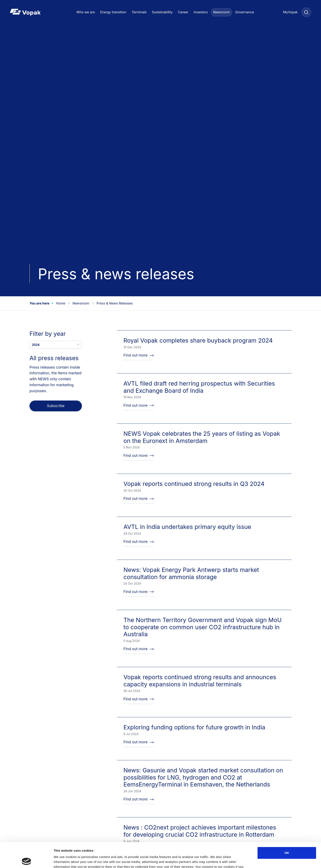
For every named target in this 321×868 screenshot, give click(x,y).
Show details (215, 860)
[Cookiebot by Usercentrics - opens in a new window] (27, 860)
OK (287, 828)
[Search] (306, 12)
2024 (56, 344)
